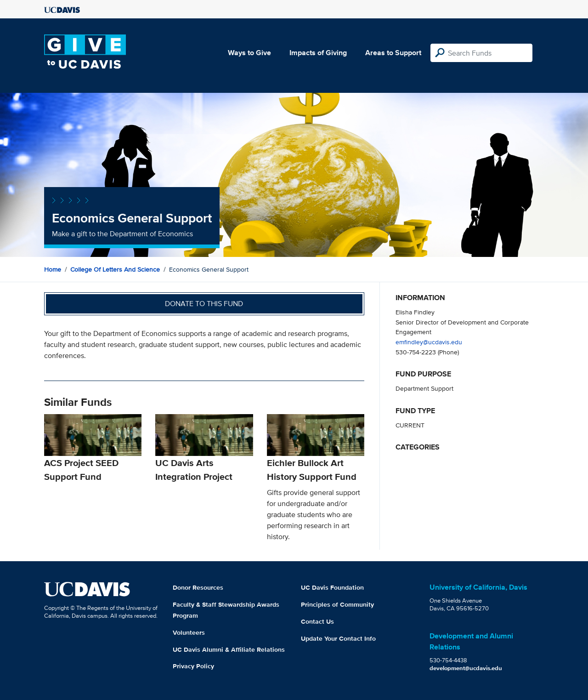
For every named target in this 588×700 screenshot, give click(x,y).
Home (53, 269)
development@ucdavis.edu (466, 668)
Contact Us (317, 621)
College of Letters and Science (115, 269)
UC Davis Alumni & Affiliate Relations (229, 649)
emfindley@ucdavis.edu (429, 342)
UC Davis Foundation (332, 587)
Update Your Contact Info (338, 638)
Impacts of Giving (318, 53)
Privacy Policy (193, 666)
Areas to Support (393, 53)
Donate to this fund (204, 304)
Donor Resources (198, 587)
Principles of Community (337, 604)
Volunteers (189, 632)
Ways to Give (249, 53)
